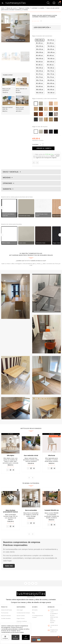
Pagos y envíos (21, 620)
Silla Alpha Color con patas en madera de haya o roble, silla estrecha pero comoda (10, 461)
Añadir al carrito (45, 148)
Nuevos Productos (6, 617)
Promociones (5, 614)
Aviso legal (20, 612)
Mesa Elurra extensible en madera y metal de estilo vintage (31, 515)
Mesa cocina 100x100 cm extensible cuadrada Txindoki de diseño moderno (52, 516)
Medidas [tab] (7, 178)
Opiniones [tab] (8, 183)
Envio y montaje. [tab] (11, 172)
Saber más (9, 567)
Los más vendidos (6, 620)
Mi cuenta (35, 609)
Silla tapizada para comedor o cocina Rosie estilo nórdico (52, 460)
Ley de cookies (21, 617)
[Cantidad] (41, 145)
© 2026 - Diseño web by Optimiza (31, 639)
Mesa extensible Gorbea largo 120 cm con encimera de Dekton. (10, 518)
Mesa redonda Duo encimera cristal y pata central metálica (31, 460)
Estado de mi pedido (7, 612)
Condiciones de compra (23, 614)
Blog (33, 614)
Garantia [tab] (7, 189)
